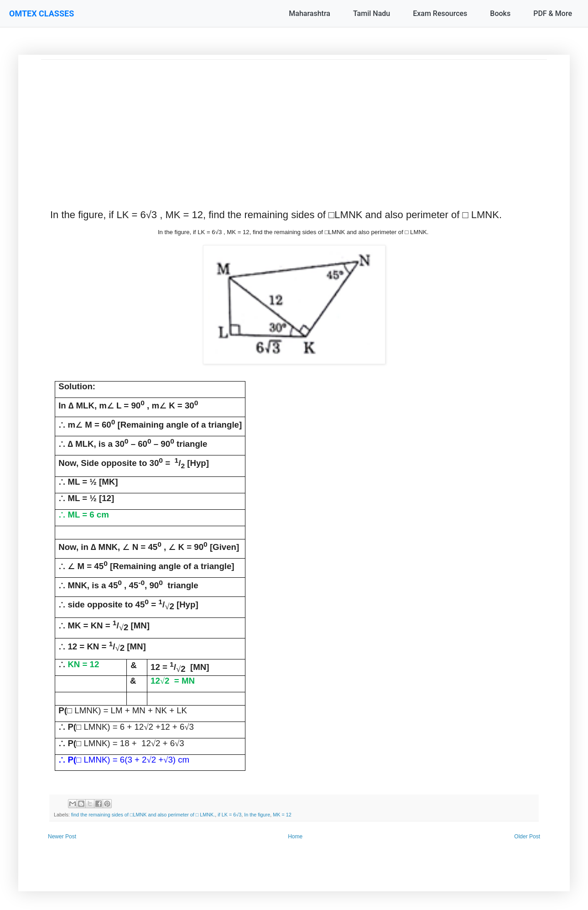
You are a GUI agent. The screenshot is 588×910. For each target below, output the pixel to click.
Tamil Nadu (372, 13)
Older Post (527, 837)
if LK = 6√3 (229, 815)
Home (295, 837)
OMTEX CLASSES (42, 13)
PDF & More (553, 13)
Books (500, 13)
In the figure (257, 815)
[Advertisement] (294, 124)
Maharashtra (310, 13)
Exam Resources (440, 13)
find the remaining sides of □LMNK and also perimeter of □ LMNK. (143, 815)
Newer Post (62, 837)
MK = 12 (282, 815)
